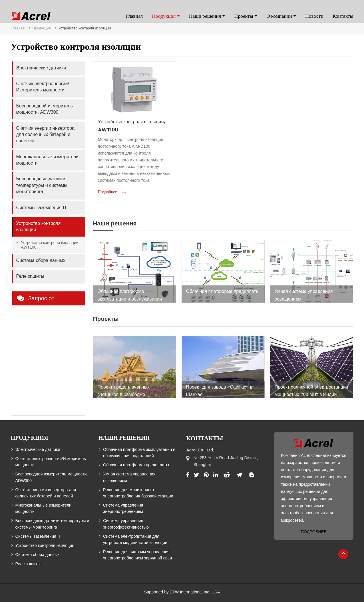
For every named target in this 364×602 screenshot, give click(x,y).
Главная (134, 16)
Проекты (106, 319)
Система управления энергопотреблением (123, 508)
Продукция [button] (164, 16)
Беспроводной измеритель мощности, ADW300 (45, 109)
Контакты (343, 16)
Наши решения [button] (205, 16)
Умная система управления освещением (129, 477)
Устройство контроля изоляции (39, 226)
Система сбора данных (41, 260)
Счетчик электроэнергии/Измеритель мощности (43, 87)
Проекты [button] (244, 16)
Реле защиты (30, 276)
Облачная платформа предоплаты (136, 465)
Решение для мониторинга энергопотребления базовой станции (138, 493)
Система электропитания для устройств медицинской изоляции (135, 539)
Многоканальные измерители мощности (48, 160)
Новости (314, 16)
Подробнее (107, 192)
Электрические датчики (41, 68)
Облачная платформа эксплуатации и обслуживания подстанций (139, 453)
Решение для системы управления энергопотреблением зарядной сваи (137, 555)
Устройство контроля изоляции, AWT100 (132, 126)
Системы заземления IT (42, 208)
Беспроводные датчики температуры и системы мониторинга (42, 185)
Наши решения (115, 223)
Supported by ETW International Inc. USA (182, 592)
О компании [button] (279, 16)
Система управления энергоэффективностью (126, 524)
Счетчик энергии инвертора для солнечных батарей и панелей (45, 135)
